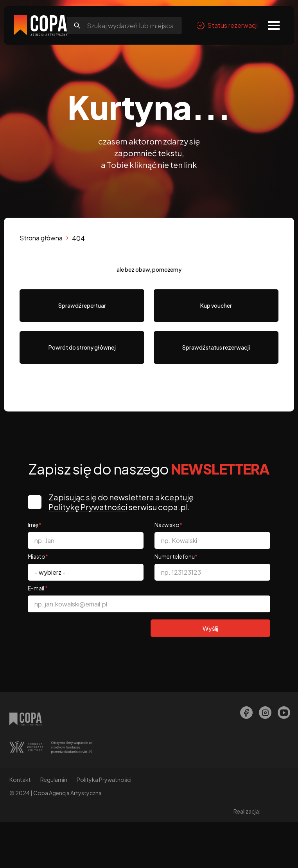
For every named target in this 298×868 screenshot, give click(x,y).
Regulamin (54, 780)
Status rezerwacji (227, 25)
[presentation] (87, 633)
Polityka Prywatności (104, 780)
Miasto (38, 556)
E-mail (38, 588)
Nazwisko (168, 525)
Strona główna (41, 238)
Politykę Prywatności (90, 507)
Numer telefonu (176, 556)
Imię (35, 525)
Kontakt (20, 780)
